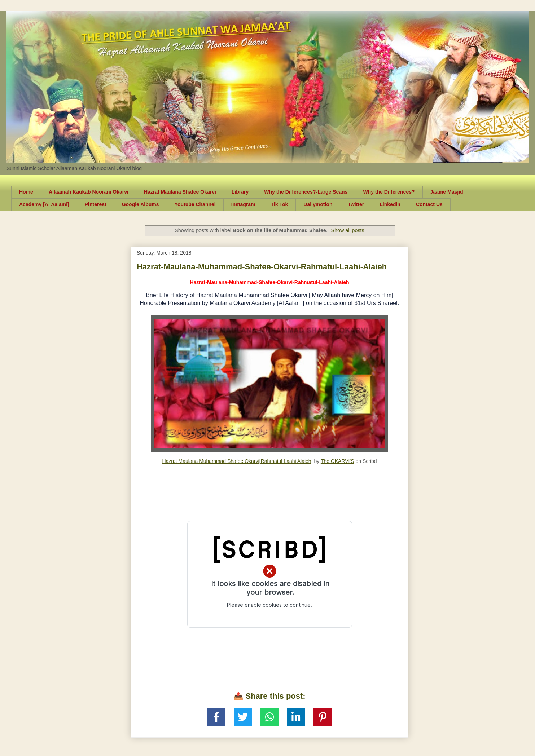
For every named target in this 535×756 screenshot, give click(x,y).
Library (240, 192)
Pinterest (96, 204)
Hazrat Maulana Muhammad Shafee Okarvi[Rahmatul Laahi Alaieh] (237, 461)
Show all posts (348, 230)
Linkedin (390, 204)
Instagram (243, 204)
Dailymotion (318, 204)
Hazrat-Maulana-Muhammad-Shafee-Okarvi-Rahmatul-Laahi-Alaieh (262, 267)
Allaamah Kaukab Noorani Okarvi (89, 192)
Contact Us (429, 204)
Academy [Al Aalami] (44, 204)
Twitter (356, 204)
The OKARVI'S (337, 461)
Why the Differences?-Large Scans (306, 192)
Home (26, 192)
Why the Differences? (389, 192)
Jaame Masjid (447, 192)
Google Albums (141, 204)
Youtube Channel (195, 204)
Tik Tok (280, 204)
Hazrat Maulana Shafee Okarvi (180, 192)
